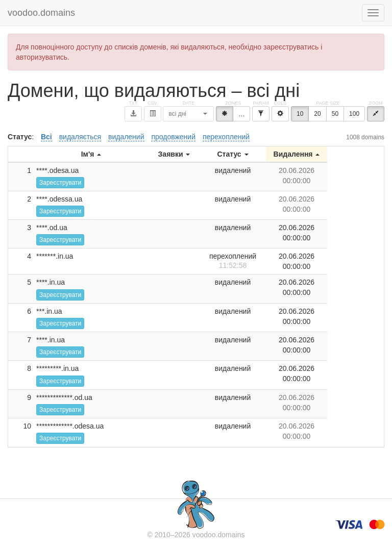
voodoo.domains (41, 13)
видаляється (80, 137)
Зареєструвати (60, 183)
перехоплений (226, 137)
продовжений (173, 137)
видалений (126, 137)
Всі (46, 137)
